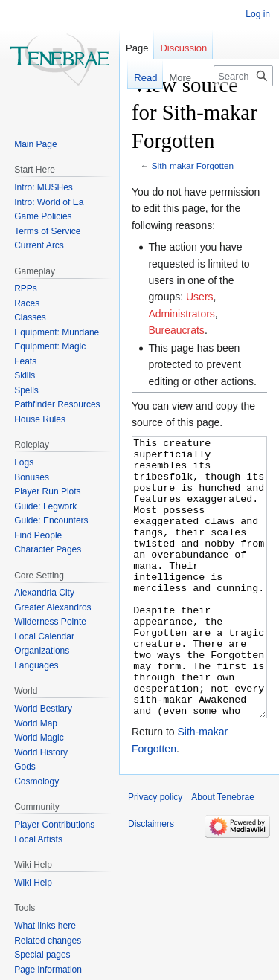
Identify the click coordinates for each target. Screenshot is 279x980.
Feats (25, 361)
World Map (36, 723)
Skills (25, 375)
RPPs (26, 288)
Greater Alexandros (52, 607)
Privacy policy (155, 853)
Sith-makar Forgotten (193, 165)
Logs (24, 462)
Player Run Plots (47, 491)
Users (200, 297)
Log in (258, 14)
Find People (38, 535)
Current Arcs (39, 245)
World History (41, 752)
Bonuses (32, 477)
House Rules (40, 419)
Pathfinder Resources (57, 404)
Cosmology (36, 781)
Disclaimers (151, 880)
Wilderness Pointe (50, 622)
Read (137, 78)
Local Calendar (44, 636)
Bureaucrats (176, 330)
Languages (36, 665)
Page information (48, 970)
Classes (30, 317)
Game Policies (43, 216)
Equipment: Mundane (57, 332)
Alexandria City (44, 593)
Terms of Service (47, 231)
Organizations (42, 651)
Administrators (181, 314)
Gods (25, 767)
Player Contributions (54, 825)
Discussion (183, 48)
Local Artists (38, 839)
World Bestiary (43, 709)
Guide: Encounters (51, 520)
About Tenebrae (223, 853)
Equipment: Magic (50, 346)
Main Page (35, 144)
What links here (45, 926)
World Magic (39, 738)
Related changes (48, 941)
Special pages (42, 955)
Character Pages (48, 549)
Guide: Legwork (45, 506)
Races (27, 303)
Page (137, 48)
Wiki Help (33, 883)
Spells (26, 390)
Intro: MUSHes (44, 187)
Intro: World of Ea (49, 202)
